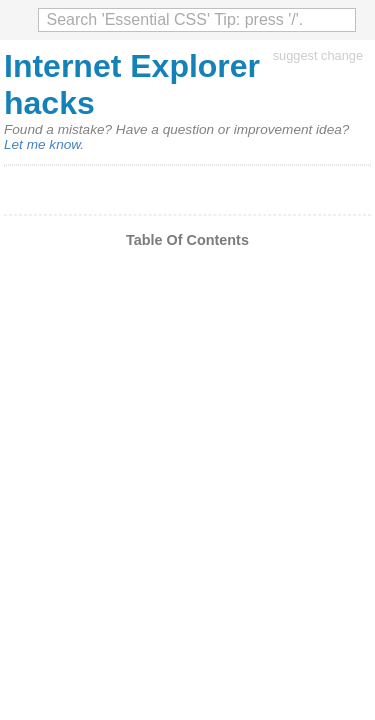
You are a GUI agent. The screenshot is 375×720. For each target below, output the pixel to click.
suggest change (318, 55)
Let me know (42, 144)
